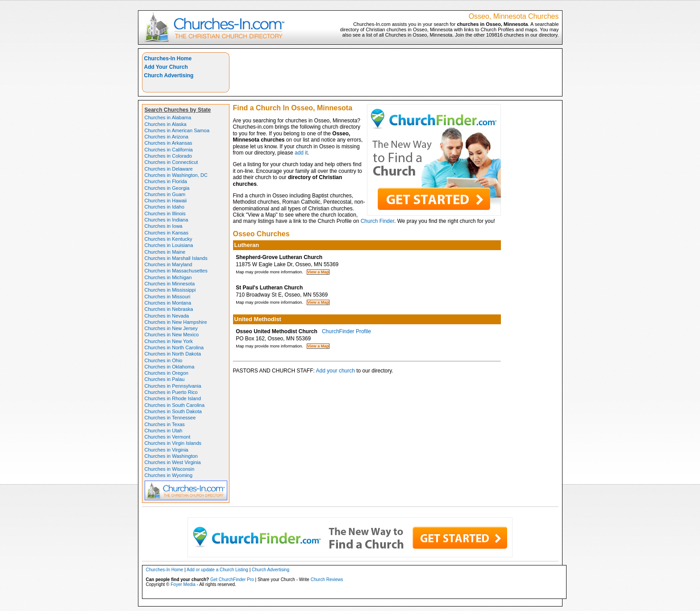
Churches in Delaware (169, 169)
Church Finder (377, 221)
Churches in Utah (164, 431)
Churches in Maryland (169, 264)
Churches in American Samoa (177, 130)
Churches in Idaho (165, 207)
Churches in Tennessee (170, 418)
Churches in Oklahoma (170, 367)
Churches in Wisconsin (170, 469)
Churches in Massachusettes (176, 271)
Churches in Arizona (167, 137)
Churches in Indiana (167, 220)
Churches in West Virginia (173, 462)
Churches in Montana (168, 303)
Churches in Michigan (168, 277)
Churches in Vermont (168, 437)
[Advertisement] (396, 72)
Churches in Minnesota (170, 284)
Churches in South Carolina (175, 405)
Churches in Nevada (167, 316)
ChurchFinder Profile (346, 331)
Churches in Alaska (166, 124)
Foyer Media (183, 584)
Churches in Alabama (168, 117)
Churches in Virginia (167, 450)
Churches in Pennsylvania (173, 386)
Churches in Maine (165, 252)
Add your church (335, 371)
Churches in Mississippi (170, 290)
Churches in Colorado (168, 156)
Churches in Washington (171, 456)
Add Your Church (166, 67)
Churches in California (169, 150)
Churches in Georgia (167, 188)
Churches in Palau (165, 379)
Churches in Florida (166, 181)
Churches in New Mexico (172, 335)
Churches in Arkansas (169, 143)
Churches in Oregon (167, 373)
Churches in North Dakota (173, 354)
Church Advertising (169, 75)
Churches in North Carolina (174, 347)
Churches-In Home (168, 59)
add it (301, 153)
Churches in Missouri (168, 297)
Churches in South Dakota (173, 411)
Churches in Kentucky (169, 239)
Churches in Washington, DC (176, 175)
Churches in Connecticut (171, 162)
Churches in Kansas (167, 233)
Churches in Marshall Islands (176, 258)
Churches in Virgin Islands (173, 443)
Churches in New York (169, 341)
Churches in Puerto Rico (171, 392)
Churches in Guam (165, 194)
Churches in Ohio (164, 360)
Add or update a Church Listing (217, 570)
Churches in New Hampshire (176, 322)
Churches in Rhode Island (173, 398)
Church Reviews (327, 580)
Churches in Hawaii (166, 201)
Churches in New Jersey (171, 328)
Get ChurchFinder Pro (232, 580)
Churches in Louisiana (169, 245)
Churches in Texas (165, 424)
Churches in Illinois (165, 213)
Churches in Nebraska (169, 309)
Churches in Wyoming (169, 475)
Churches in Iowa (164, 226)
